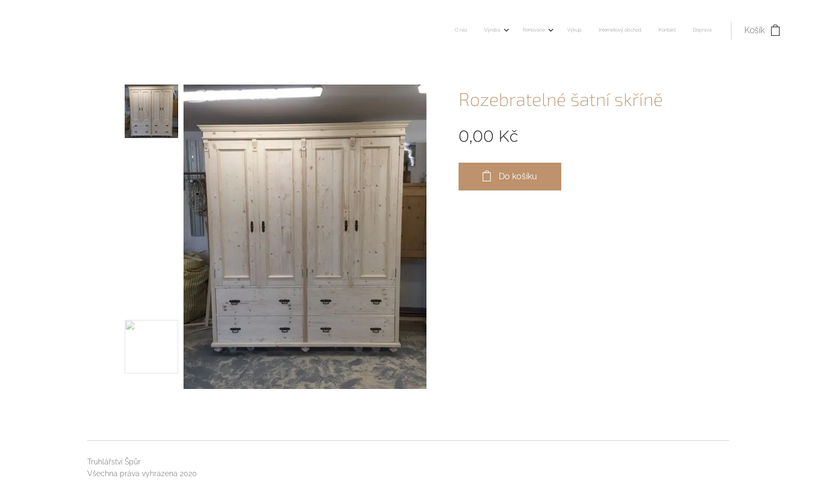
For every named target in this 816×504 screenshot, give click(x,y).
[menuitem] (601, 30)
